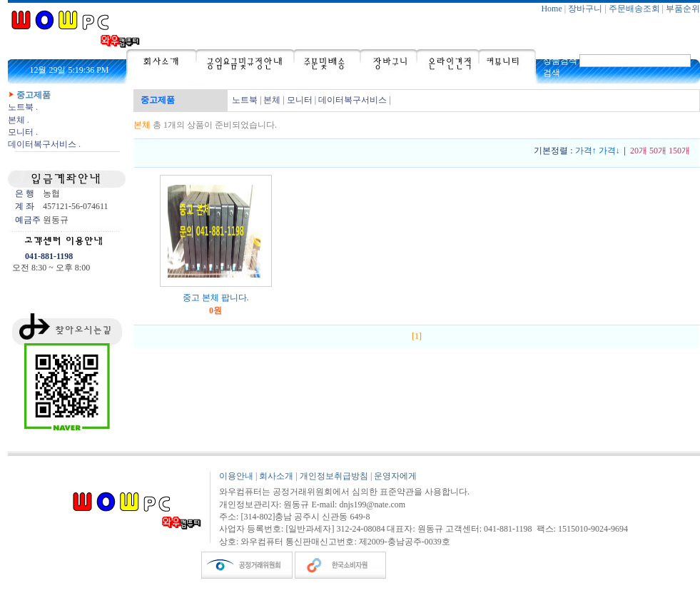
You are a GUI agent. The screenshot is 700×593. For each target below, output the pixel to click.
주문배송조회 (634, 9)
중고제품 (34, 95)
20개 (639, 151)
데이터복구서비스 (42, 144)
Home (551, 9)
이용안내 (236, 476)
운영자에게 (395, 476)
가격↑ (586, 151)
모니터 (21, 132)
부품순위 (683, 9)
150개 (679, 151)
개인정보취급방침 (334, 476)
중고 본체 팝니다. (216, 298)
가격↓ (609, 151)
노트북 (21, 107)
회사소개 (276, 476)
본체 (16, 120)
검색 (552, 73)
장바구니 (585, 9)
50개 (658, 151)
